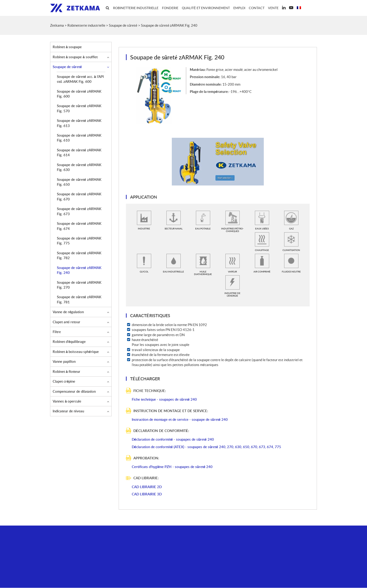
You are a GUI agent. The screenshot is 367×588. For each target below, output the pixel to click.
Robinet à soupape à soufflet (75, 57)
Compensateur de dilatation (74, 392)
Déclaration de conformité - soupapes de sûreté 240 (173, 439)
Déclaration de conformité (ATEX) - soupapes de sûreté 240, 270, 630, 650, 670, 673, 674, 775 (206, 447)
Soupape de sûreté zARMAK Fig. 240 (79, 270)
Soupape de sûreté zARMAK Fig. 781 (79, 299)
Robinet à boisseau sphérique (76, 352)
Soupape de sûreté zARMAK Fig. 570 (79, 108)
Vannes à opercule (67, 401)
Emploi (239, 8)
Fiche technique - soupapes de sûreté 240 (164, 399)
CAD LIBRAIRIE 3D (147, 494)
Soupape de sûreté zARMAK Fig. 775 (79, 241)
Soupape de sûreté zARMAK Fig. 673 (79, 211)
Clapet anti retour (66, 322)
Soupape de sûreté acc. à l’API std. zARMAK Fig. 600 (80, 79)
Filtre (57, 332)
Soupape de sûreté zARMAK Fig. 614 (79, 153)
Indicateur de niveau (68, 411)
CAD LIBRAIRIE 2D (147, 487)
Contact (257, 8)
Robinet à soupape (67, 47)
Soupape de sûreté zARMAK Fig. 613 (79, 123)
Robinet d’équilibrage (69, 342)
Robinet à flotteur (66, 372)
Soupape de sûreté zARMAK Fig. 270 (79, 285)
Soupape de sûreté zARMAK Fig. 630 (79, 167)
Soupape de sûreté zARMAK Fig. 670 (79, 197)
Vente (273, 8)
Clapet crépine (64, 381)
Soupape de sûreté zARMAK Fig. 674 (79, 226)
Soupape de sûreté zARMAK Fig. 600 (79, 94)
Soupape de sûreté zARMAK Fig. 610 (79, 138)
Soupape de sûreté (67, 67)
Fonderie (170, 8)
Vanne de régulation (68, 312)
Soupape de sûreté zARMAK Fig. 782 (79, 256)
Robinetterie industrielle (136, 8)
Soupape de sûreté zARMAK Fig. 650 (79, 182)
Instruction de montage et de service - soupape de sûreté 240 (180, 420)
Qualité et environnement (206, 8)
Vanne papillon (64, 362)
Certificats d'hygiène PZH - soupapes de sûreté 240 (172, 467)
